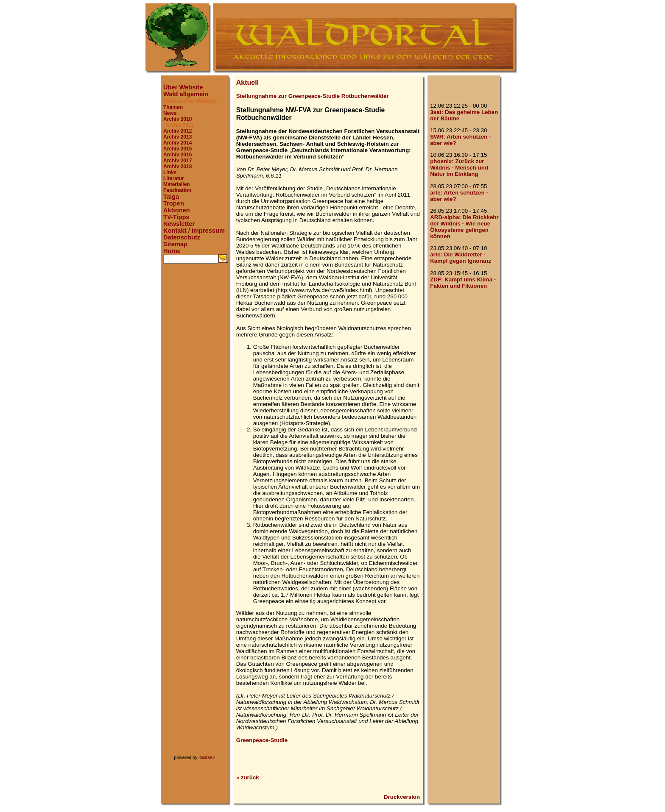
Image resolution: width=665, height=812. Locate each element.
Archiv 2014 (177, 143)
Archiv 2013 (177, 137)
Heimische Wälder (190, 101)
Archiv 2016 (177, 155)
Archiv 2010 (177, 119)
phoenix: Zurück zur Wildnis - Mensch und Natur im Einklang (459, 168)
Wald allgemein (186, 94)
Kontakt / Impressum (194, 231)
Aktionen (177, 210)
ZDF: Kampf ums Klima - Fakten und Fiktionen (463, 283)
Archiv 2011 (180, 125)
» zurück (248, 777)
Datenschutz (182, 237)
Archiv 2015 (177, 149)
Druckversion (402, 797)
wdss (207, 757)
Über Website (183, 87)
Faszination (177, 190)
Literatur (174, 178)
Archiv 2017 (177, 161)
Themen (173, 107)
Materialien (177, 184)
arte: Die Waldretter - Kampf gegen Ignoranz (461, 258)
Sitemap (175, 244)
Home (172, 251)
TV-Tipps (176, 217)
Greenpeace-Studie (262, 740)
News (170, 113)
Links (170, 172)
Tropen (174, 203)
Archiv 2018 (177, 167)
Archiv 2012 (177, 131)
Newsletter (179, 224)
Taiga (171, 197)
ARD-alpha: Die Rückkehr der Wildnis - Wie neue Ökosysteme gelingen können (464, 227)
